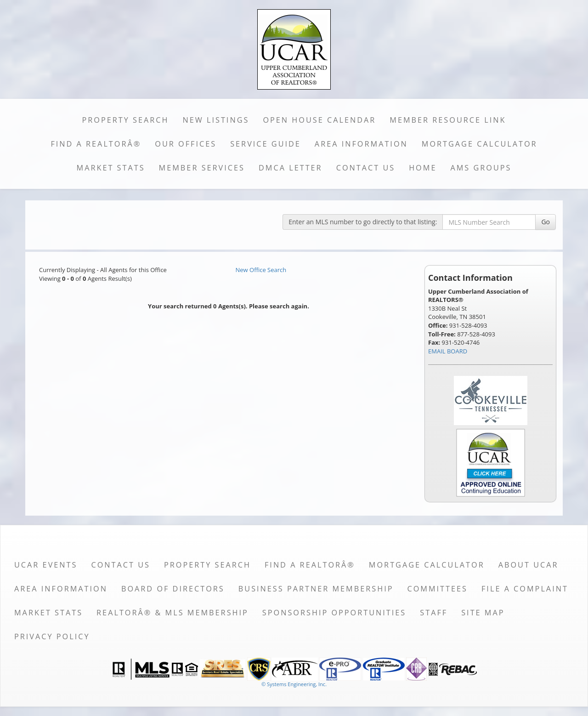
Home (423, 168)
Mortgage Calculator (480, 144)
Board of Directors (173, 589)
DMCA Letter (291, 168)
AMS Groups (481, 168)
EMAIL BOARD (448, 351)
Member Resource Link (448, 120)
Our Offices (186, 144)
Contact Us (366, 168)
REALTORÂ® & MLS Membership (172, 613)
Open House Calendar (319, 120)
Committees (437, 589)
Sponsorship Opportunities (334, 613)
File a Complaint (525, 589)
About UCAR (529, 565)
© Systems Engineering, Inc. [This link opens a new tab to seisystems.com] (294, 684)
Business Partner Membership (316, 589)
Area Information (361, 144)
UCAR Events (46, 565)
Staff (434, 613)
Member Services (202, 168)
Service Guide (266, 144)
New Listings (216, 120)
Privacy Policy (52, 636)
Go (546, 222)
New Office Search (261, 270)
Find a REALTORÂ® (96, 144)
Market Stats (111, 168)
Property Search (126, 120)
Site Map (483, 613)
